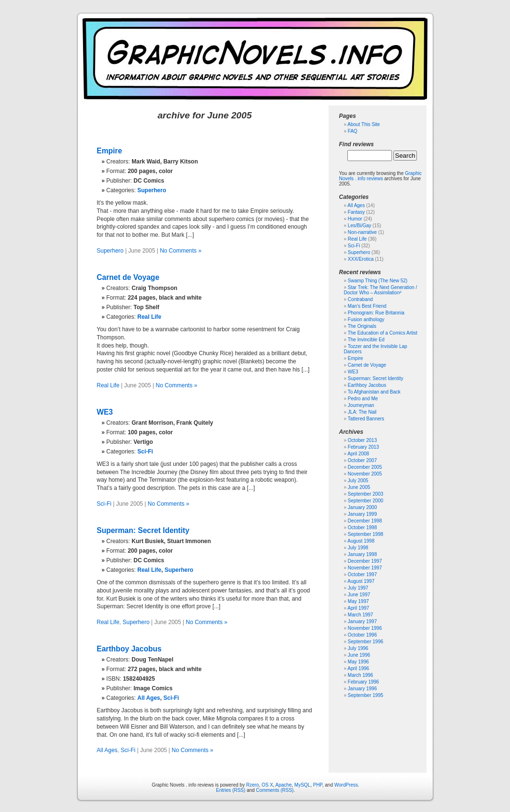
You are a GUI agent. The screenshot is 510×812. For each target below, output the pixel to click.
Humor (355, 219)
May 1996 (358, 662)
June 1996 (359, 655)
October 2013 (362, 440)
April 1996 (358, 668)
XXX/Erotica (361, 259)
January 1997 (362, 621)
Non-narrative (362, 232)
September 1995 (366, 695)
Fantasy (356, 212)
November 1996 (365, 628)
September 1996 (366, 642)
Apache (284, 785)
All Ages (149, 698)
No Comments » (181, 251)
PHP (317, 785)
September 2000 (366, 501)
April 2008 (358, 454)
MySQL (302, 785)
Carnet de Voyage (128, 277)
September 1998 (366, 534)
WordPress (346, 785)
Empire (110, 151)
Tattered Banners (366, 419)
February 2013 (363, 447)
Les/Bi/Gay (360, 226)
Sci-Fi (145, 452)
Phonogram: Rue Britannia (376, 313)
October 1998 (362, 528)
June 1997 (359, 595)
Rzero (253, 785)
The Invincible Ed (366, 340)
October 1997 (362, 574)
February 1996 (363, 682)
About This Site (364, 124)
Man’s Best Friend (367, 306)
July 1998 (358, 548)
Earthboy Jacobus (129, 649)
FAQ (353, 131)
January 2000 (362, 507)
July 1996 (358, 648)
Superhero (152, 190)
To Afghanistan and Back (374, 392)
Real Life (149, 317)
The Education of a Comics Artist (383, 333)
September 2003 (366, 494)
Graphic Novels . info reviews (381, 176)
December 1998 (365, 521)
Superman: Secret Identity (143, 530)
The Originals (362, 326)
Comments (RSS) (275, 790)
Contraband (360, 299)
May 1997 (358, 601)
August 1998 (361, 541)
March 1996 (361, 675)
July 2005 (358, 481)
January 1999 (362, 514)
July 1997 (358, 588)
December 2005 (365, 467)
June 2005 (359, 487)
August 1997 (361, 581)
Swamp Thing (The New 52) (378, 281)
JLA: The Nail (362, 412)
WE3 (105, 412)
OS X (267, 785)
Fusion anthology (366, 319)
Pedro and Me (363, 399)
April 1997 (358, 608)
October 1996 (362, 635)
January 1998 (362, 554)
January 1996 (362, 689)
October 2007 (362, 460)
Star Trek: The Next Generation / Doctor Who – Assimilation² (381, 290)
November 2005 (365, 474)
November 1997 (365, 568)
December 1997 (365, 561)
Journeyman (361, 405)
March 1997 (361, 615)
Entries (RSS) (231, 790)
